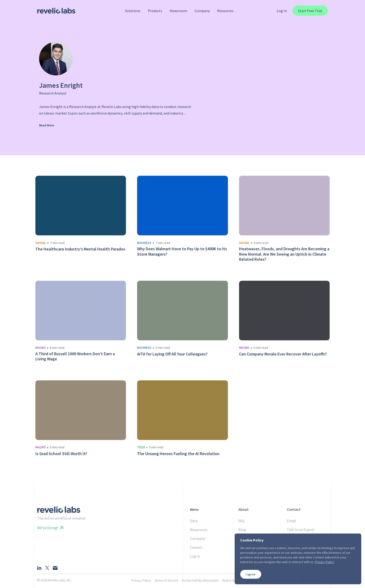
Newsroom (199, 530)
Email (291, 521)
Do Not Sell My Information (200, 580)
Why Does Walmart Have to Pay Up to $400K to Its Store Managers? (182, 252)
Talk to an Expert (301, 530)
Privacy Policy (141, 580)
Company (198, 538)
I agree (251, 574)
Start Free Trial (310, 11)
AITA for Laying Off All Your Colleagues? (172, 354)
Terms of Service (166, 580)
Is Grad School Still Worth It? (61, 454)
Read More (47, 125)
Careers (196, 547)
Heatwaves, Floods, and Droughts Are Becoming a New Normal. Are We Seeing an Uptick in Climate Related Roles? (284, 254)
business (144, 243)
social (41, 243)
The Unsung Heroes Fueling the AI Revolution (178, 454)
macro (41, 348)
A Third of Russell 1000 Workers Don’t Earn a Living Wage (75, 357)
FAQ (242, 521)
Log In (282, 11)
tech (141, 447)
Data (194, 521)
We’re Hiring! (50, 528)
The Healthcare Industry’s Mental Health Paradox (80, 249)
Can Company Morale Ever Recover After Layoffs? (283, 354)
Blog (242, 530)
